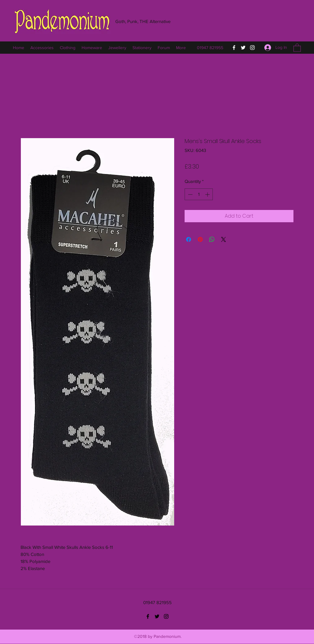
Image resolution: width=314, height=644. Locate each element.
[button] (297, 47)
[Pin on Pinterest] (200, 239)
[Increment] (208, 194)
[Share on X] (224, 239)
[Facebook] (234, 48)
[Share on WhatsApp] (212, 239)
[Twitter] (243, 48)
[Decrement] (190, 194)
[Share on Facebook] (189, 239)
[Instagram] (252, 48)
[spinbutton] (199, 194)
